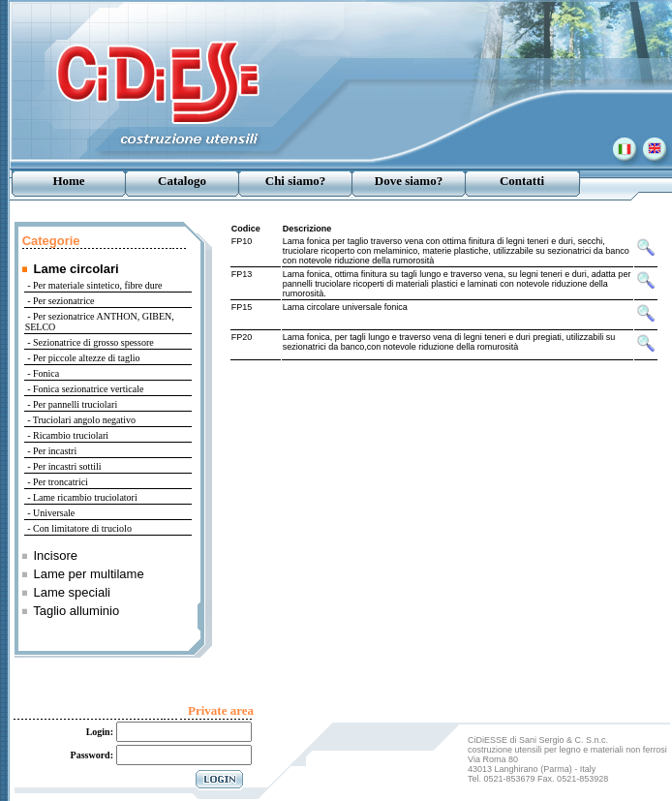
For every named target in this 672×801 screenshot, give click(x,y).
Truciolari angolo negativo (84, 420)
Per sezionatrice (64, 301)
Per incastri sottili (67, 466)
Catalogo (182, 181)
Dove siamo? (409, 181)
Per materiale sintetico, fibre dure (98, 285)
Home (68, 181)
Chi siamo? (295, 181)
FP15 (242, 307)
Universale (54, 513)
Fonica (46, 373)
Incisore (55, 555)
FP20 (242, 337)
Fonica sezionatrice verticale (88, 389)
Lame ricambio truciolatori (85, 497)
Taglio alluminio (76, 611)
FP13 (242, 274)
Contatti (522, 181)
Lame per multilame (88, 574)
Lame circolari (76, 269)
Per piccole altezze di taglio (87, 358)
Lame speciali (72, 592)
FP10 (242, 241)
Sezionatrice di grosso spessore (93, 342)
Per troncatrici (61, 482)
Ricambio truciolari (71, 435)
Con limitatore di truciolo (82, 528)
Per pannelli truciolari (75, 404)
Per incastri (55, 451)
